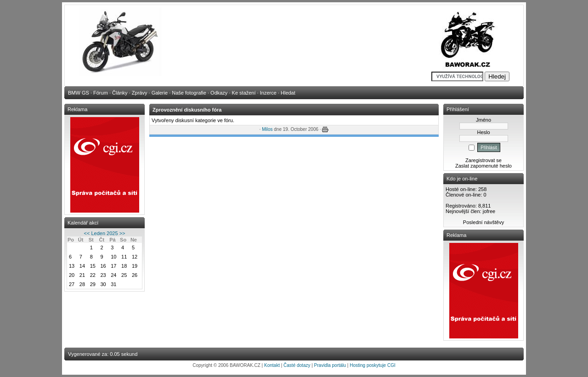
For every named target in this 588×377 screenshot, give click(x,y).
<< (87, 233)
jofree (489, 211)
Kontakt (272, 365)
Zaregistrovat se (483, 160)
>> (122, 233)
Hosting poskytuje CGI (373, 365)
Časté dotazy (297, 365)
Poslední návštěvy (483, 222)
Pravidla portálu (330, 365)
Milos (267, 129)
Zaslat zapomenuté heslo (483, 166)
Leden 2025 (104, 233)
